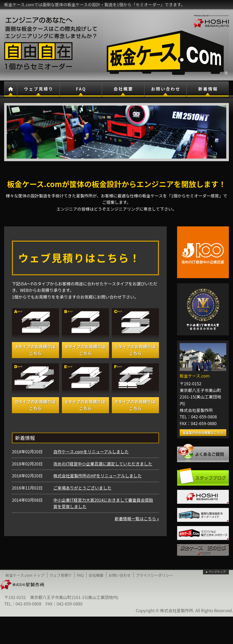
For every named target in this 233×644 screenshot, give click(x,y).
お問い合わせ (166, 89)
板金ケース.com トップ (25, 575)
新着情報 (208, 89)
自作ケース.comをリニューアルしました (91, 451)
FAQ (81, 89)
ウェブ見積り (39, 89)
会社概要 (123, 89)
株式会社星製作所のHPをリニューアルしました (97, 476)
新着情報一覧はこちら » (137, 519)
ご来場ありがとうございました (82, 488)
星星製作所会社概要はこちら (203, 432)
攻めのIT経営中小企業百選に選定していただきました (103, 464)
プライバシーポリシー (155, 575)
